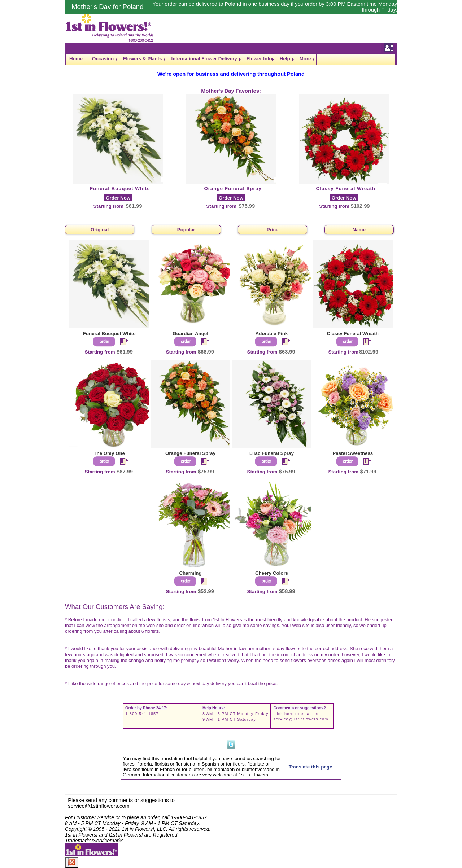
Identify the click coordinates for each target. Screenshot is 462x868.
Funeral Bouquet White (120, 188)
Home (76, 59)
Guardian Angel (190, 334)
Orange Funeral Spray (233, 188)
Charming (190, 573)
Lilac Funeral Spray (272, 453)
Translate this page (311, 767)
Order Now (118, 198)
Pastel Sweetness (353, 453)
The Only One (109, 453)
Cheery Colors (272, 573)
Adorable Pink (272, 334)
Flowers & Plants (142, 59)
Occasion (103, 59)
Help (285, 59)
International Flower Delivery (204, 59)
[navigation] (231, 59)
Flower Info (259, 59)
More (305, 59)
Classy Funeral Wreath (346, 188)
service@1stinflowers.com (301, 719)
